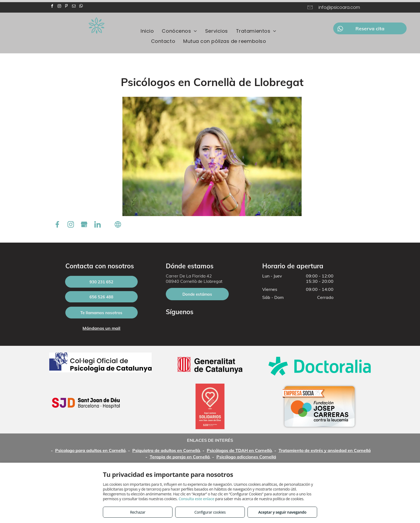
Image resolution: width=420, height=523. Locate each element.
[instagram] (59, 7)
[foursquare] (66, 7)
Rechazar (138, 512)
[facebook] (52, 7)
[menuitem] (147, 31)
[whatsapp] (81, 7)
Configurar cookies (210, 512)
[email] (74, 7)
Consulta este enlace (196, 499)
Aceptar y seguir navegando (282, 512)
